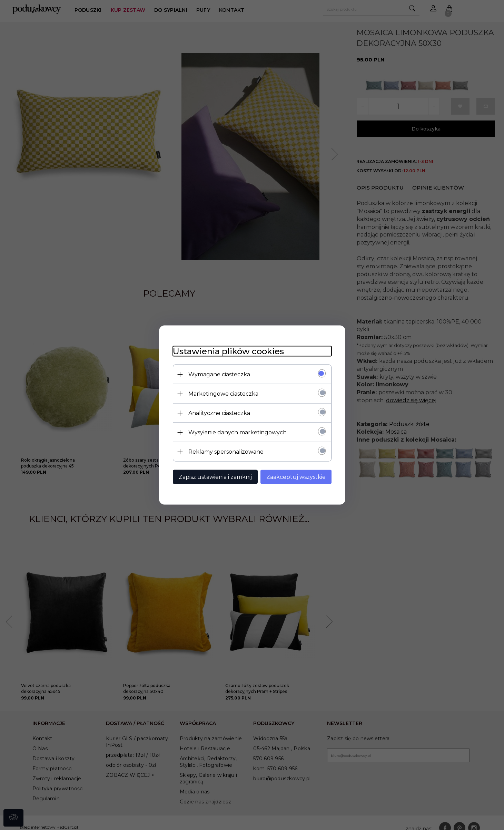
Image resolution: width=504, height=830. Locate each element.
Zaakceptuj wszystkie (296, 477)
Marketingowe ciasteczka (223, 394)
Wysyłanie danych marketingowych (238, 432)
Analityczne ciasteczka (219, 413)
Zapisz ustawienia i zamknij (215, 477)
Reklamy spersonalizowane (226, 452)
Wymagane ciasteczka (219, 374)
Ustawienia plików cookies (228, 351)
